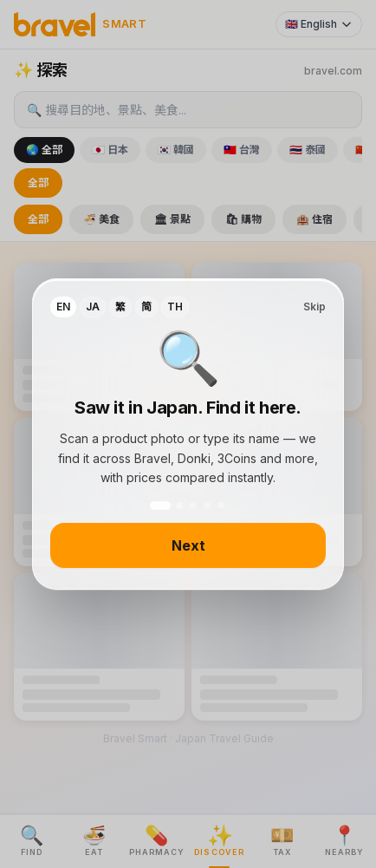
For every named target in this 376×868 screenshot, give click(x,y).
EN (63, 307)
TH (175, 307)
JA (93, 307)
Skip (314, 307)
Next (188, 545)
